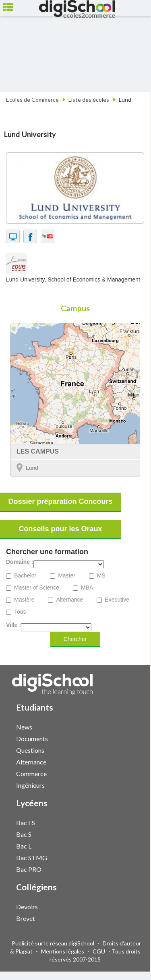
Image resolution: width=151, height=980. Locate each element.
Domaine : (20, 562)
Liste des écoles (89, 100)
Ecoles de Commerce (32, 100)
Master (67, 576)
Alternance (69, 600)
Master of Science (37, 588)
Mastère (24, 600)
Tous (20, 612)
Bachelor (25, 576)
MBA (87, 588)
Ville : (13, 625)
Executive (117, 600)
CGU (99, 951)
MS (101, 576)
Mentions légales (63, 951)
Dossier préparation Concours (60, 501)
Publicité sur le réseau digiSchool (53, 943)
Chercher (75, 639)
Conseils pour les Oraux (60, 529)
